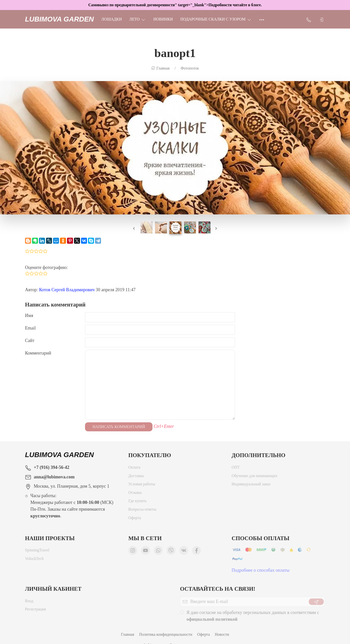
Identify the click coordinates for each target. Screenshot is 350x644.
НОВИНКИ (163, 19)
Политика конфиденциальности (166, 634)
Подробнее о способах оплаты (261, 571)
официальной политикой (212, 620)
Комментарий (38, 353)
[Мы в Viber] (171, 552)
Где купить (137, 502)
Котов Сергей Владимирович (67, 290)
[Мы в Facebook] (196, 552)
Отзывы (135, 494)
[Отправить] (316, 603)
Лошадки (111, 19)
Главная (128, 634)
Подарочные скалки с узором (216, 19)
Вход (29, 602)
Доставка (136, 477)
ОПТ (236, 468)
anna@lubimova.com (54, 477)
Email (30, 328)
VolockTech (34, 560)
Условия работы (142, 485)
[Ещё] (262, 19)
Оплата (134, 468)
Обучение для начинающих (255, 477)
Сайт (30, 341)
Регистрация (35, 610)
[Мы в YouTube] (145, 552)
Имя (29, 315)
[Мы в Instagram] (133, 552)
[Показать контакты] (309, 19)
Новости (222, 634)
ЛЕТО (137, 19)
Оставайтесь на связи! (218, 589)
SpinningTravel (37, 551)
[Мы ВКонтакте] (184, 552)
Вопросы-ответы (142, 511)
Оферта (134, 519)
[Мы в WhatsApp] (158, 552)
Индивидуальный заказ (251, 485)
